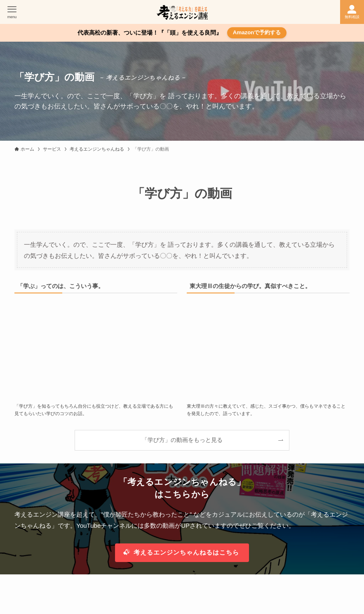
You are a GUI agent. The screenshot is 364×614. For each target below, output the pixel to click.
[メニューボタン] (12, 12)
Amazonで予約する (257, 32)
